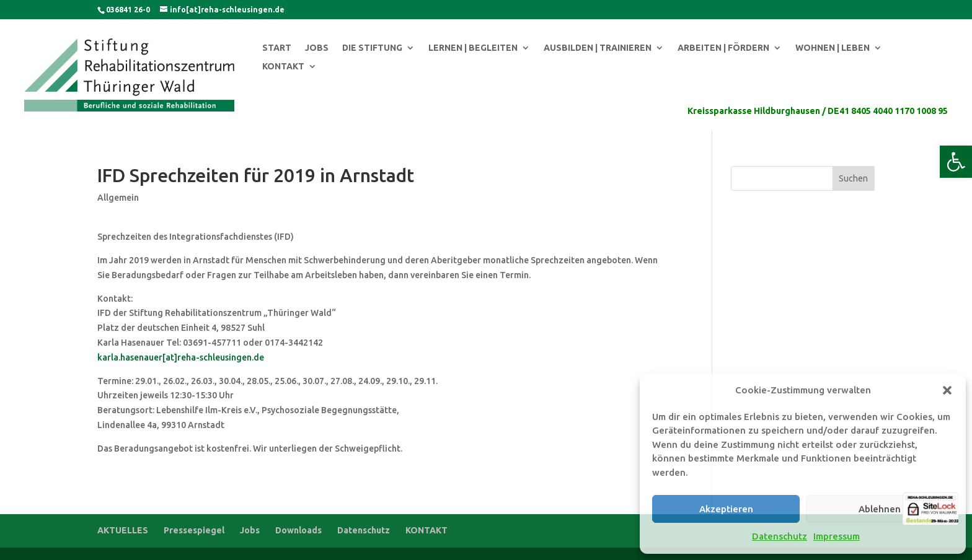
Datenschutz (780, 536)
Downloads (298, 530)
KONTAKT (283, 67)
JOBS (317, 48)
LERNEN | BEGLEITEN (473, 48)
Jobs (250, 530)
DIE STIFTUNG (372, 48)
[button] (956, 162)
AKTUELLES (123, 530)
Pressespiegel (194, 530)
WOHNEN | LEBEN (833, 48)
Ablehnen (880, 509)
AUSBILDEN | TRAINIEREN (598, 48)
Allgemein (118, 198)
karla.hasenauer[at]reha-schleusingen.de (181, 357)
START (277, 48)
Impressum (837, 536)
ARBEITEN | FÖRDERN (723, 48)
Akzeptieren (726, 509)
